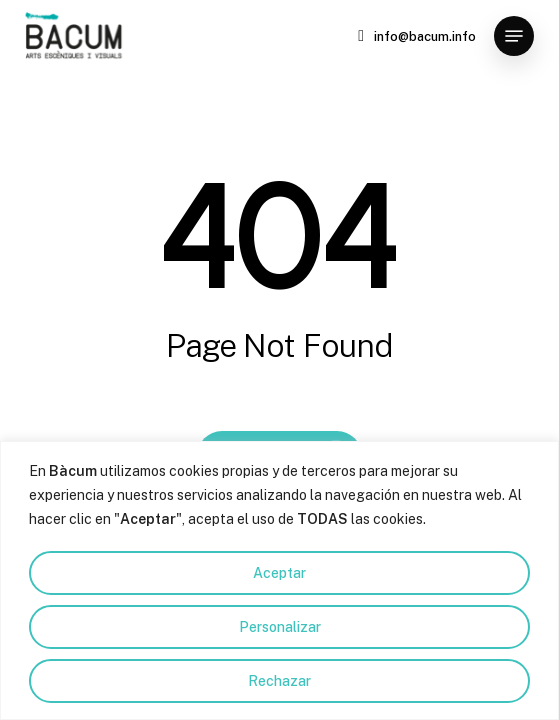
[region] (279, 580)
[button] (514, 36)
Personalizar (280, 627)
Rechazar (279, 681)
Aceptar (279, 573)
